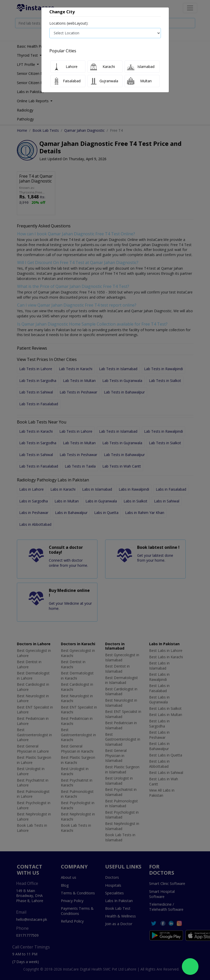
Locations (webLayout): (69, 23)
